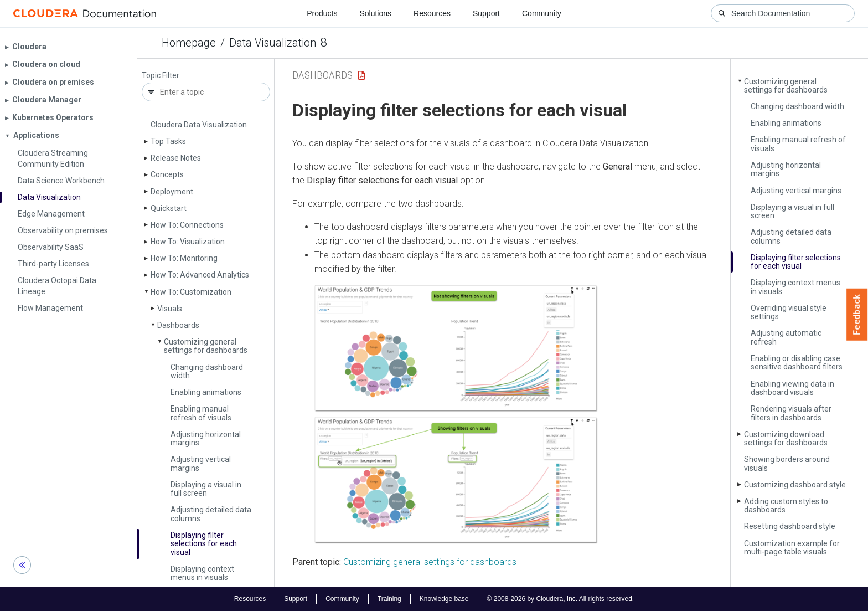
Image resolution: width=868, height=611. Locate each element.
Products (322, 13)
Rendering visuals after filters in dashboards (791, 413)
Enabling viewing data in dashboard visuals (792, 388)
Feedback (857, 315)
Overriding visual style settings (789, 312)
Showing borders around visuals (787, 463)
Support (486, 13)
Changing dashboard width (207, 371)
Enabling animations (206, 392)
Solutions (375, 13)
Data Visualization (273, 43)
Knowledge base (444, 599)
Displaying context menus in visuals (202, 573)
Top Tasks (168, 141)
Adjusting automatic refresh (786, 337)
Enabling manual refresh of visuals (201, 413)
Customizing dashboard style (795, 485)
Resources (432, 13)
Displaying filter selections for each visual (204, 544)
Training (389, 599)
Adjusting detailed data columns (211, 514)
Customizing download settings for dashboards (786, 438)
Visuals (170, 309)
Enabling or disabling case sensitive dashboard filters (797, 363)
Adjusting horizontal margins (206, 438)
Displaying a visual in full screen (206, 489)
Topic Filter (161, 76)
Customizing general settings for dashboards (206, 346)
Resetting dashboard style (790, 526)
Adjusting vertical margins (201, 463)
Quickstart (169, 208)
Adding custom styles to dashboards (786, 505)
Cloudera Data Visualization (199, 125)
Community (542, 13)
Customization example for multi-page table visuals (792, 548)
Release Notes (176, 158)
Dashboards (178, 325)
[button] (456, 415)
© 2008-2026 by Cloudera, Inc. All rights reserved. (561, 599)
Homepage (189, 43)
